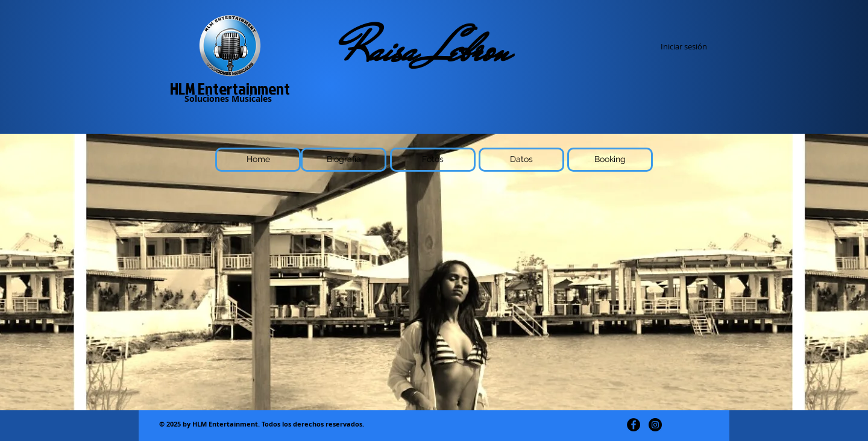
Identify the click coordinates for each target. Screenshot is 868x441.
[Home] (258, 160)
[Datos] (521, 160)
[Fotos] (433, 160)
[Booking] (610, 160)
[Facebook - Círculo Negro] (634, 425)
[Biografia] (344, 160)
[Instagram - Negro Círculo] (655, 425)
